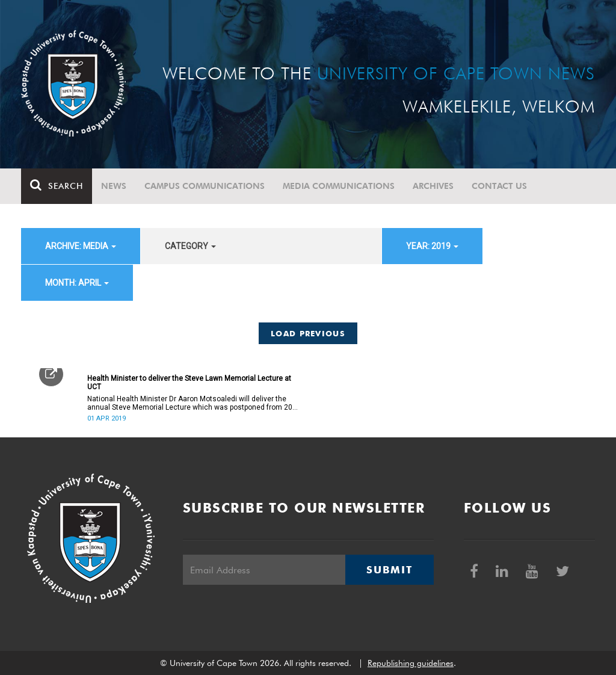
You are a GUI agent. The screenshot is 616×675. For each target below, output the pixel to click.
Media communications (339, 186)
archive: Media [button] (81, 246)
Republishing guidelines (411, 663)
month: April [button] (77, 283)
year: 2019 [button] (432, 246)
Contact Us (499, 186)
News (114, 186)
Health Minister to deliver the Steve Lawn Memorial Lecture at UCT (189, 383)
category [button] (190, 246)
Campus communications (205, 186)
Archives (433, 186)
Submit (389, 570)
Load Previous (308, 333)
